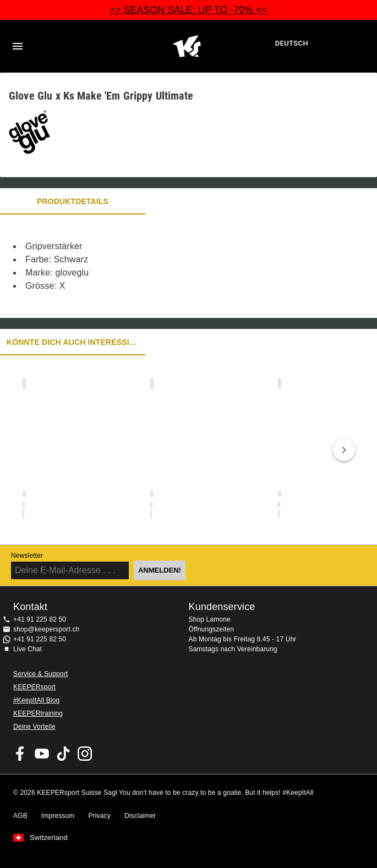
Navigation (18, 46)
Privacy (100, 816)
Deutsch (292, 43)
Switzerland (49, 838)
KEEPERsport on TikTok (63, 754)
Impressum (58, 816)
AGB (20, 816)
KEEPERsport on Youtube (42, 754)
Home (187, 46)
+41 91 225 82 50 (40, 619)
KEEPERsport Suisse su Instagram (85, 754)
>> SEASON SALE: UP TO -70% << (188, 10)
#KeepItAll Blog (36, 700)
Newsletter (27, 556)
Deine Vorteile (34, 727)
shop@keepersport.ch (46, 629)
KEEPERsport (34, 687)
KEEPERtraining (38, 713)
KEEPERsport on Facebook (20, 754)
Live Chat (28, 649)
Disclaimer (140, 816)
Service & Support (40, 674)
